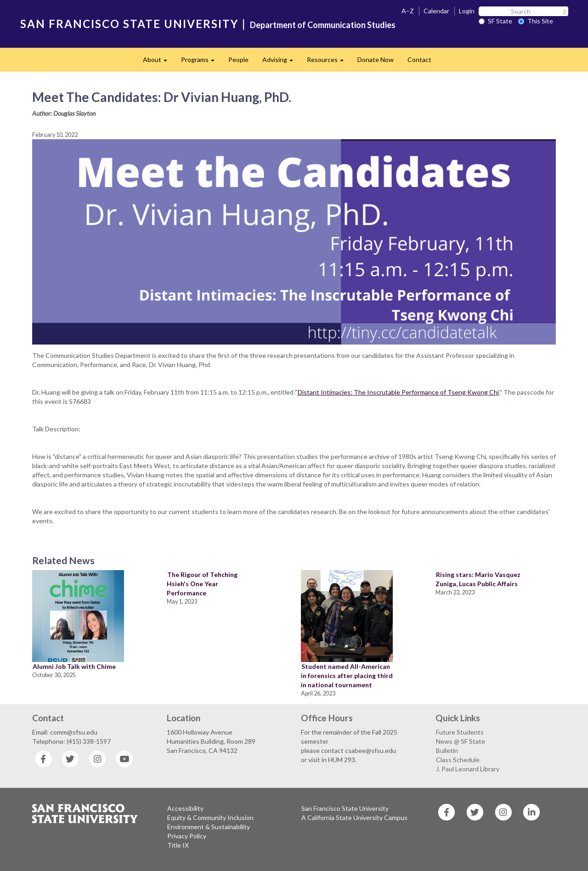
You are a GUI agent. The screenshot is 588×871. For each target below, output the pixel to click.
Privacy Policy (187, 836)
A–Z (408, 11)
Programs (201, 62)
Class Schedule (458, 760)
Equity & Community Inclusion (210, 817)
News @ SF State (461, 741)
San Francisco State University (345, 808)
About (158, 62)
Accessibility (185, 808)
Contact (419, 59)
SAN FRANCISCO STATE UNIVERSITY (129, 24)
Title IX (178, 845)
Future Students (460, 732)
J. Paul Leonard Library (468, 769)
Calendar (436, 11)
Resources (329, 62)
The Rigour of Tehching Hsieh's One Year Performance (202, 584)
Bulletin (447, 750)
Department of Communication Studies (323, 25)
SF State (495, 21)
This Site (536, 21)
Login (467, 11)
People (238, 59)
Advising (281, 62)
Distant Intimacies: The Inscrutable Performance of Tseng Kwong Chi (398, 392)
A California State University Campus (354, 817)
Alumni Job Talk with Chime (74, 666)
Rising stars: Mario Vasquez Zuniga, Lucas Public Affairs (478, 579)
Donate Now (376, 59)
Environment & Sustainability (209, 827)
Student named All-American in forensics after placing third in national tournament (347, 676)
